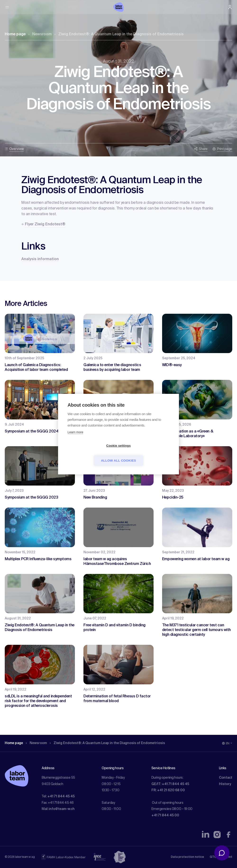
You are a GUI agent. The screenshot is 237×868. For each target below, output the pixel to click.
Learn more (75, 439)
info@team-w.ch (62, 809)
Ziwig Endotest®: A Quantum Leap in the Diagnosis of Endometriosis (119, 34)
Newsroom (40, 34)
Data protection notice (187, 857)
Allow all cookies (146, 453)
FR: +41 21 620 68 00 (168, 790)
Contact (226, 778)
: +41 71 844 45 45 (60, 796)
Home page (15, 34)
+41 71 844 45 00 (165, 815)
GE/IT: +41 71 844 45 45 (170, 784)
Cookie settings (91, 453)
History (225, 784)
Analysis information (40, 259)
